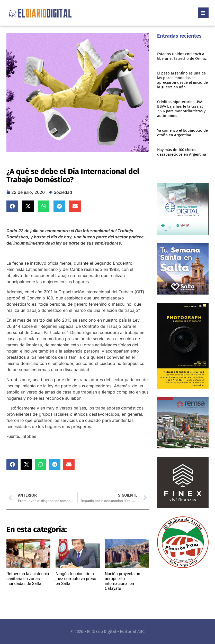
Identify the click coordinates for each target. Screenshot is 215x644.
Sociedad (63, 192)
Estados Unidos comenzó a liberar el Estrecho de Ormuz (182, 56)
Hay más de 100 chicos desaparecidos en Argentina (182, 152)
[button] (12, 206)
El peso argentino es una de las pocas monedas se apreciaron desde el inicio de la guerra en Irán (182, 80)
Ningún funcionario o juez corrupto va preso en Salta (76, 579)
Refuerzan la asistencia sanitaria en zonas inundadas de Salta (28, 579)
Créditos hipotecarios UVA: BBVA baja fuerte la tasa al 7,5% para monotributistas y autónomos (181, 109)
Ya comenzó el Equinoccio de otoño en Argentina (182, 133)
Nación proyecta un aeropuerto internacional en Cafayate (123, 581)
